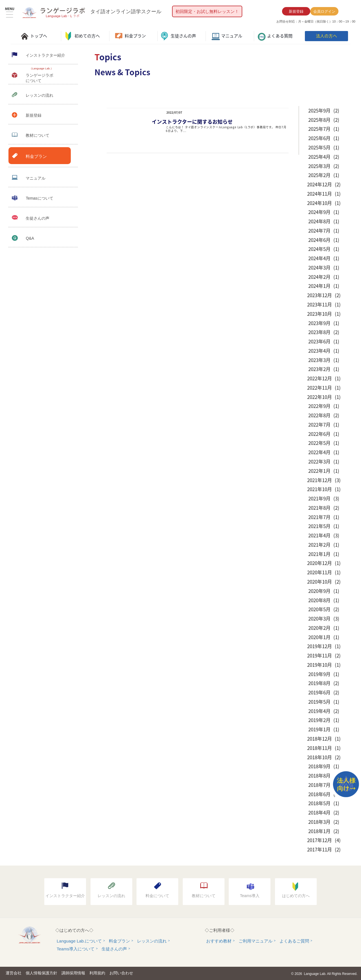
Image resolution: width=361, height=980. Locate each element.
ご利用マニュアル (256, 941)
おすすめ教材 (219, 941)
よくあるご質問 (294, 941)
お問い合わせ (121, 973)
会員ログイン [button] (324, 12)
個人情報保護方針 (41, 973)
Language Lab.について (79, 941)
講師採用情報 (73, 973)
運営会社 (14, 973)
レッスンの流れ (152, 941)
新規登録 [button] (296, 12)
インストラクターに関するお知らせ (192, 122)
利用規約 (97, 973)
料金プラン (119, 941)
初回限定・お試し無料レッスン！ (207, 11)
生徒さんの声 (114, 949)
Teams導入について (76, 949)
